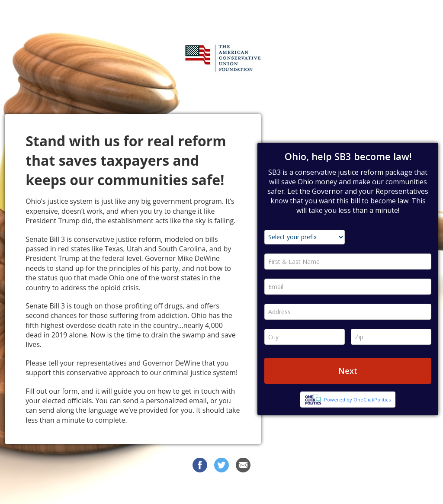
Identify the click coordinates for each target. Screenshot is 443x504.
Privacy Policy (296, 491)
